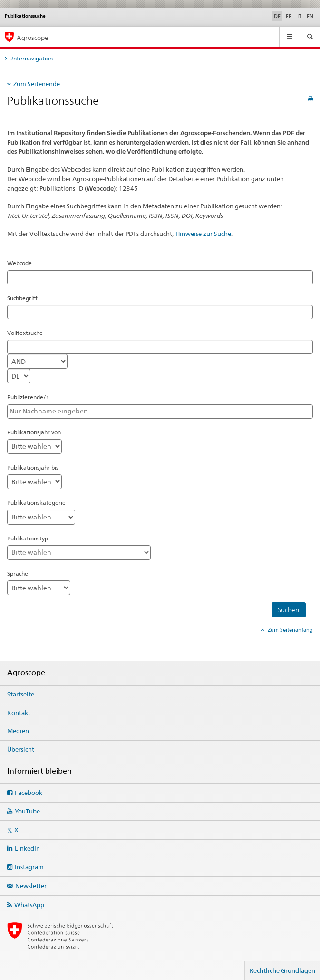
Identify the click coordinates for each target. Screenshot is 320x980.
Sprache (18, 573)
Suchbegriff (22, 298)
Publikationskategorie (36, 503)
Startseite (21, 694)
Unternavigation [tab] (31, 58)
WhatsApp (29, 905)
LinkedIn (27, 848)
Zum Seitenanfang (290, 630)
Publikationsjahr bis (33, 467)
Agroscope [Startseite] (33, 37)
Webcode (19, 263)
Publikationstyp (28, 538)
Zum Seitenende (37, 84)
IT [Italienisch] (299, 16)
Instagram (29, 867)
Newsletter (31, 886)
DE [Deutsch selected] (277, 16)
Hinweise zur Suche (203, 234)
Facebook (29, 793)
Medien (18, 731)
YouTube (27, 811)
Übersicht (21, 749)
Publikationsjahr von (34, 432)
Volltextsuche (25, 333)
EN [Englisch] (310, 16)
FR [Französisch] (289, 16)
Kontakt (19, 713)
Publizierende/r (28, 397)
